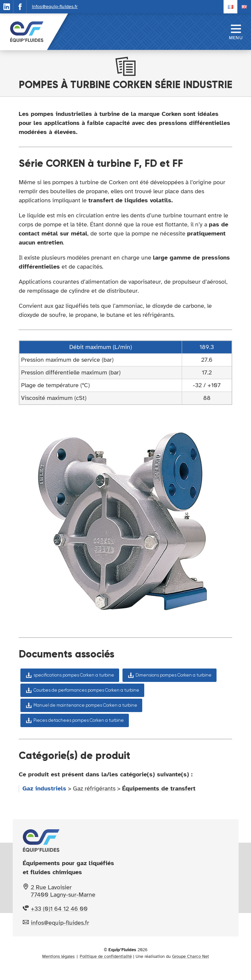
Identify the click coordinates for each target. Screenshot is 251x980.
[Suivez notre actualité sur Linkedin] (7, 7)
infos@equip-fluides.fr (55, 7)
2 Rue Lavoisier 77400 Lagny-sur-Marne (63, 891)
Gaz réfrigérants (94, 788)
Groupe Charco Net (190, 957)
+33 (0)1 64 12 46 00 (59, 909)
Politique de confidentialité (106, 957)
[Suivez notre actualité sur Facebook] (20, 7)
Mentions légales (58, 957)
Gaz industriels (44, 788)
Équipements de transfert (159, 788)
